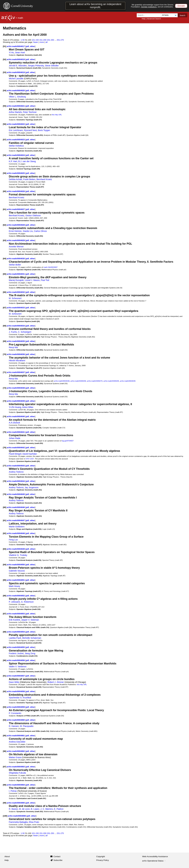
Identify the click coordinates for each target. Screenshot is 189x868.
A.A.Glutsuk (14, 423)
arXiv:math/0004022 (16, 124)
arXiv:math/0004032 (16, 292)
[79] (5, 494)
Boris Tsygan (44, 130)
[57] (5, 140)
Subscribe (58, 860)
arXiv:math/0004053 (16, 614)
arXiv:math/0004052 (16, 596)
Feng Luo (13, 540)
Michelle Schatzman (32, 638)
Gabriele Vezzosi (17, 571)
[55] (5, 106)
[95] (5, 736)
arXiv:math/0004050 (16, 565)
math (20, 18)
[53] (5, 72)
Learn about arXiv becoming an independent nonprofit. (95, 6)
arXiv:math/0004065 (16, 803)
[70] (5, 354)
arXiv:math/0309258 (78, 381)
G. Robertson (27, 602)
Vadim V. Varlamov (18, 667)
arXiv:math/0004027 (16, 209)
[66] (5, 292)
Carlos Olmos (40, 231)
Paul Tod (45, 280)
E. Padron (59, 809)
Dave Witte (14, 682)
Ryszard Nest (30, 130)
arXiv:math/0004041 (16, 432)
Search (182, 15)
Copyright (101, 856)
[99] (5, 803)
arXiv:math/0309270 (95, 381)
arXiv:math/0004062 (16, 751)
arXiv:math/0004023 (16, 140)
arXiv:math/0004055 (16, 647)
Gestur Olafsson (33, 215)
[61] (5, 209)
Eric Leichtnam (16, 130)
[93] (5, 707)
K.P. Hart (13, 161)
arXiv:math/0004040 (16, 416)
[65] (5, 274)
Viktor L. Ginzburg (17, 97)
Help (143, 19)
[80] (5, 507)
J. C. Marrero (47, 809)
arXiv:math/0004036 (16, 354)
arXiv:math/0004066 (17, 816)
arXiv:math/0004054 (16, 632)
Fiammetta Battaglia (18, 822)
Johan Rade (15, 438)
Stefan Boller (15, 265)
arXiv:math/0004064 (16, 785)
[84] (5, 565)
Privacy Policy (103, 860)
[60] (5, 191)
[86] (5, 596)
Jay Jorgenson (32, 487)
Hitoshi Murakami (17, 360)
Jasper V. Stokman (30, 620)
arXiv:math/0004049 (16, 549)
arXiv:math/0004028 (16, 225)
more (42, 42)
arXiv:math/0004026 (16, 191)
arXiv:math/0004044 (16, 481)
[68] (5, 326)
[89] (5, 647)
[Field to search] (169, 15)
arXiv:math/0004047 (16, 520)
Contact (57, 856)
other (32, 46)
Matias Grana (15, 757)
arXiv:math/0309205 (111, 381)
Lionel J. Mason (32, 280)
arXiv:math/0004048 (16, 533)
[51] (5, 46)
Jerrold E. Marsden (18, 66)
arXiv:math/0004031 (16, 274)
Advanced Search (154, 19)
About (7, 856)
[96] (5, 751)
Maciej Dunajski (16, 280)
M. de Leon (24, 809)
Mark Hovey (14, 586)
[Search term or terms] (150, 15)
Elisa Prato (34, 822)
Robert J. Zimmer (56, 682)
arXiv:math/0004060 (16, 720)
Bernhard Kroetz (44, 179)
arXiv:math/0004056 (16, 660)
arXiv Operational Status (154, 861)
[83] (5, 549)
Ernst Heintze (15, 231)
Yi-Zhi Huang (15, 407)
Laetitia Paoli (15, 638)
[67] (5, 308)
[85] (5, 580)
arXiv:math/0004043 (16, 466)
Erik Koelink (14, 620)
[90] (5, 660)
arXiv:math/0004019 (16, 72)
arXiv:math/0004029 (16, 240)
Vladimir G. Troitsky (18, 555)
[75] (5, 432)
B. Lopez (35, 809)
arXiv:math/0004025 (16, 173)
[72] (5, 388)
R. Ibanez (13, 809)
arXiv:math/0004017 (16, 46)
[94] (5, 720)
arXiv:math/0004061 (16, 736)
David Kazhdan (30, 454)
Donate (181, 6)
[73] (5, 401)
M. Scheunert (15, 298)
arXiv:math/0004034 (16, 326)
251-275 (60, 40)
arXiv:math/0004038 (62, 381)
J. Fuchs (13, 332)
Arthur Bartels (15, 112)
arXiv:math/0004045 (16, 494)
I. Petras (13, 791)
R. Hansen (14, 726)
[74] (5, 416)
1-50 (23, 40)
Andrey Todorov (16, 472)
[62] (5, 225)
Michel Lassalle (16, 79)
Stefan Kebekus (16, 146)
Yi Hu (11, 52)
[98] (5, 785)
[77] (5, 466)
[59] (5, 173)
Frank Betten (29, 179)
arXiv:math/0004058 (16, 691)
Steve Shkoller (52, 66)
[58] (5, 155)
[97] (5, 767)
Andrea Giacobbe (17, 742)
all (47, 42)
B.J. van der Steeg (27, 161)
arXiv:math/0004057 (16, 676)
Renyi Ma (13, 347)
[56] (5, 124)
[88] (5, 632)
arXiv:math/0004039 (16, 401)
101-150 (35, 40)
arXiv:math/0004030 (16, 259)
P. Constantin (15, 713)
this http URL (57, 115)
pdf (27, 46)
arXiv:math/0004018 (16, 59)
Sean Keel (20, 52)
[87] (5, 614)
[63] (5, 240)
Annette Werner (16, 247)
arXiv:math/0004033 (16, 308)
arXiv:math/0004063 (16, 767)
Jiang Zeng (30, 653)
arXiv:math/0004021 (16, 106)
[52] (5, 59)
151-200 (43, 40)
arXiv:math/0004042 (16, 448)
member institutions (149, 7)
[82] (5, 533)
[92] (5, 691)
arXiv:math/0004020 (16, 90)
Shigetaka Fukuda (17, 773)
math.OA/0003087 (51, 267)
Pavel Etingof (15, 454)
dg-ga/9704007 (68, 441)
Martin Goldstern (17, 527)
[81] (5, 520)
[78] (5, 481)
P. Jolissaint (14, 602)
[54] (5, 90)
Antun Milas (28, 407)
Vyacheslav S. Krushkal (20, 698)
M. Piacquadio (27, 726)
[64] (5, 259)
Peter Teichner (30, 112)
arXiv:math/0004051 (16, 580)
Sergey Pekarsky (36, 66)
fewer (36, 42)
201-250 (50, 40)
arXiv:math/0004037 (16, 372)
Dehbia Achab (15, 179)
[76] (5, 448)
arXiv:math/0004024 (16, 155)
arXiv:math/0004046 (16, 507)
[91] (5, 676)
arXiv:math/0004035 (16, 341)
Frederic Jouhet (16, 653)
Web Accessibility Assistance (155, 856)
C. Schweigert (25, 332)
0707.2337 (30, 459)
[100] (5, 816)
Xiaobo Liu (28, 231)
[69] (5, 341)
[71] (5, 372)
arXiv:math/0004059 (16, 707)
